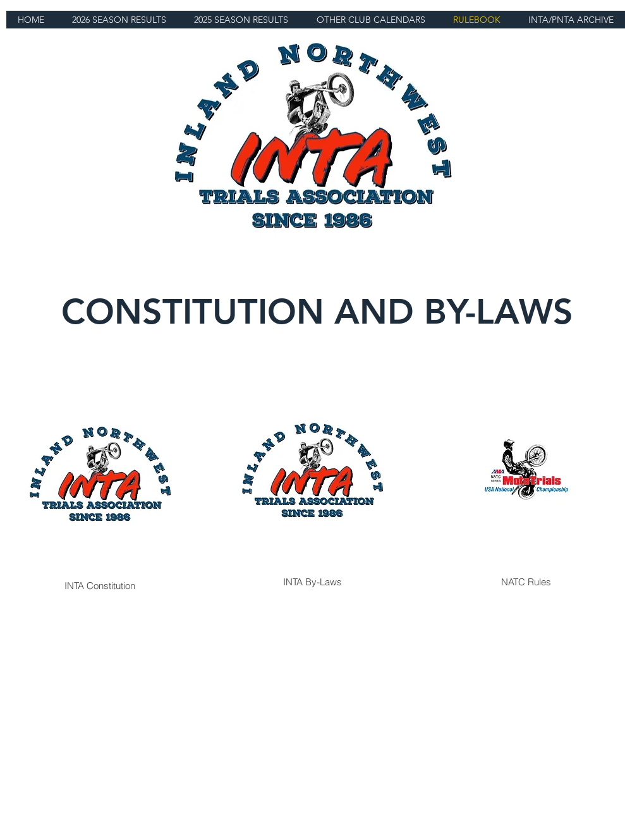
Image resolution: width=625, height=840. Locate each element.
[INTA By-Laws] (312, 478)
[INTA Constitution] (100, 482)
